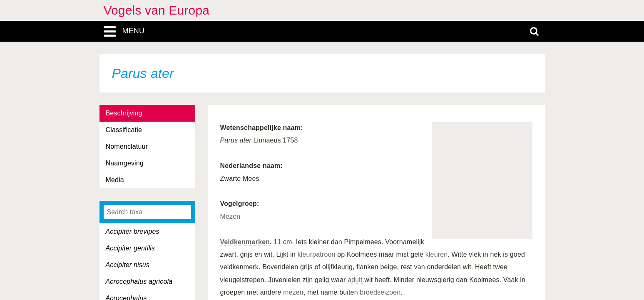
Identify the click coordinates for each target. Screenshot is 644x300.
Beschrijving (124, 113)
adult (355, 280)
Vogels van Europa (157, 10)
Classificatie (124, 130)
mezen (293, 292)
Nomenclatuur (127, 146)
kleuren (437, 254)
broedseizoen (380, 292)
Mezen (230, 216)
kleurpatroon (317, 254)
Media (115, 180)
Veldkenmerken (245, 242)
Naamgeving (125, 163)
